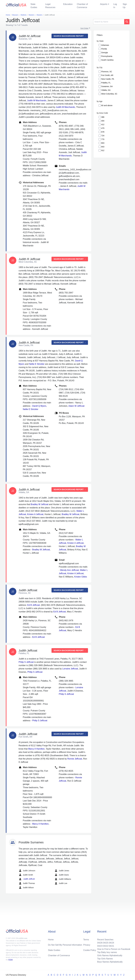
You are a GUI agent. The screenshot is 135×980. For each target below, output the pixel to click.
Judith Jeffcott (27, 879)
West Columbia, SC (109, 94)
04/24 (111, 943)
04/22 (106, 946)
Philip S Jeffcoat (26, 662)
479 (103, 128)
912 (103, 150)
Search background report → (70, 36)
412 (103, 124)
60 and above (107, 105)
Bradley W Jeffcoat (40, 504)
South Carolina (107, 60)
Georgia (105, 53)
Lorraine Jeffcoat (70, 669)
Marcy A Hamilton (36, 749)
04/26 (100, 943)
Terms (86, 940)
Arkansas (105, 45)
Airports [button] (104, 4)
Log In (115, 6)
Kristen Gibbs (81, 577)
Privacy (87, 945)
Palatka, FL (106, 83)
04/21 (111, 946)
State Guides (34, 6)
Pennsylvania (107, 56)
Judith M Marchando (37, 100)
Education (68, 4)
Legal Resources (50, 6)
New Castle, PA (108, 79)
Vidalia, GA (106, 90)
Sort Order (84, 28)
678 (103, 132)
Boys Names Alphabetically (110, 962)
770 (103, 139)
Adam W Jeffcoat (76, 406)
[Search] (109, 22)
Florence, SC (107, 72)
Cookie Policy (90, 950)
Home (51, 940)
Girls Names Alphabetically (110, 955)
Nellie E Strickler (37, 364)
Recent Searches (105, 940)
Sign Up (125, 6)
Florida (104, 49)
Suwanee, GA (107, 86)
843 (103, 147)
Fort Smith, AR (107, 75)
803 (103, 143)
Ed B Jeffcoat (34, 605)
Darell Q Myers (39, 406)
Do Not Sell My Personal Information (65, 945)
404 (103, 121)
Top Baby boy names (107, 952)
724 (103, 136)
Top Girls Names (105, 959)
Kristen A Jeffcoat (35, 514)
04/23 (100, 946)
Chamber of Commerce (82, 6)
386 (103, 117)
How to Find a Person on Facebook (114, 949)
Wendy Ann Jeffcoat (69, 570)
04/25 (106, 943)
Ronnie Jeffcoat (75, 759)
